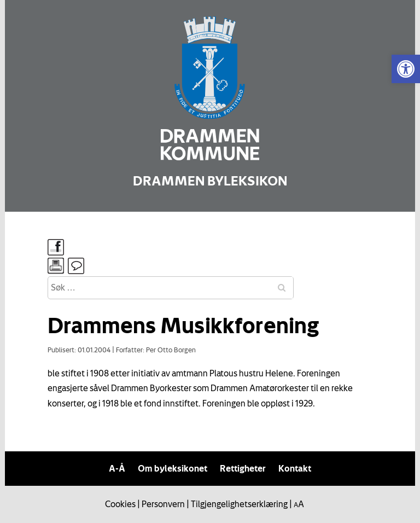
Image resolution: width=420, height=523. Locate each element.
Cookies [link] (120, 504)
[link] (406, 69)
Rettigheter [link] (243, 468)
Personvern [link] (163, 504)
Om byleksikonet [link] (173, 468)
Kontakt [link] (295, 468)
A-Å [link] (117, 468)
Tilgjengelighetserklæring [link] (239, 504)
